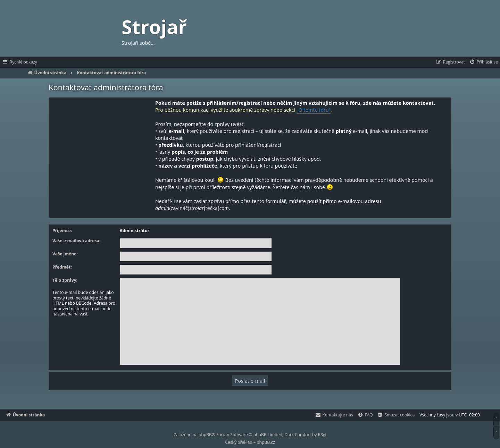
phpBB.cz (266, 442)
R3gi (322, 435)
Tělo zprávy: (65, 280)
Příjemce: (62, 231)
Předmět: (62, 267)
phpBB (205, 435)
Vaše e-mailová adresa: (76, 241)
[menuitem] (484, 62)
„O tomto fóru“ (314, 110)
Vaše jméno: (65, 254)
